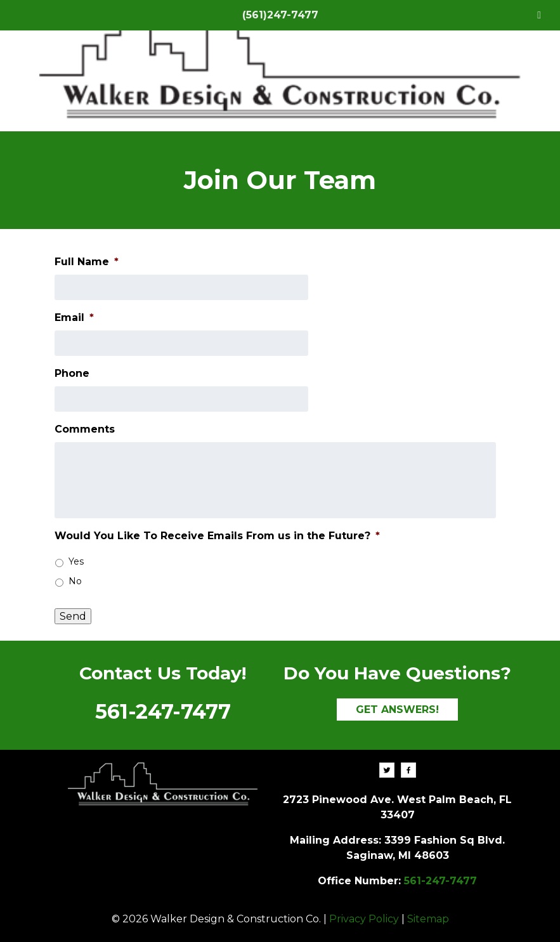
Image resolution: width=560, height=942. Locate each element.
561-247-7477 (163, 711)
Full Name (87, 262)
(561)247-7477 (280, 15)
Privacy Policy (364, 919)
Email (74, 317)
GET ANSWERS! (397, 710)
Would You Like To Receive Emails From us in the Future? (217, 536)
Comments (85, 429)
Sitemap (428, 919)
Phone (72, 373)
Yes (76, 561)
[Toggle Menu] (539, 15)
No (75, 581)
